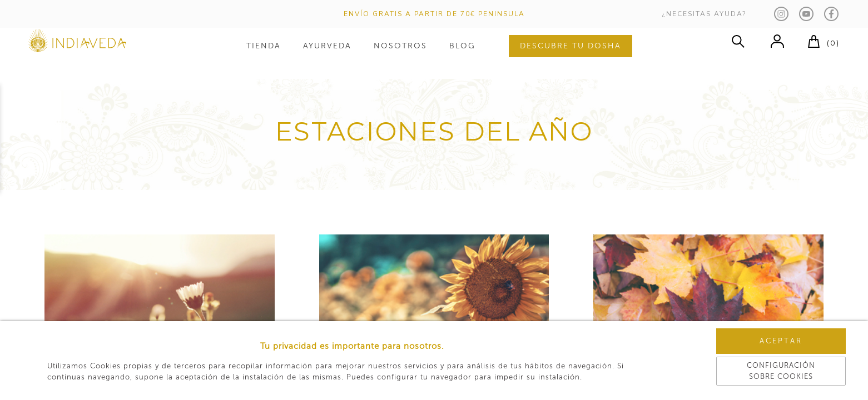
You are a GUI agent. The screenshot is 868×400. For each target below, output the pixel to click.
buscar (738, 53)
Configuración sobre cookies (751, 369)
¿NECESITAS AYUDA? (704, 17)
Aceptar (751, 346)
